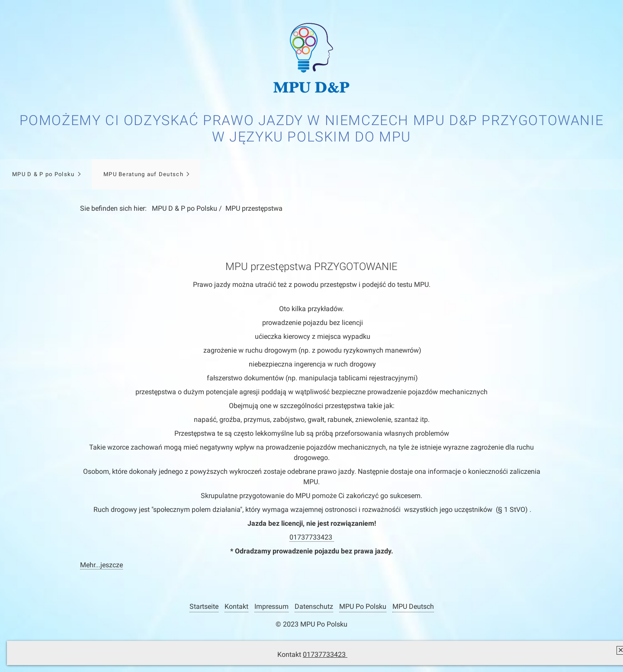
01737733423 (325, 654)
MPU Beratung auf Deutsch (143, 174)
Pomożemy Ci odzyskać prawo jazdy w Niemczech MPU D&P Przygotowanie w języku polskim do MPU (312, 129)
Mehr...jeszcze (101, 565)
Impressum (271, 606)
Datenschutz (314, 606)
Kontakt (236, 606)
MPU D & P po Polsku (43, 174)
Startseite (204, 606)
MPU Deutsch (413, 606)
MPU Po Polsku (363, 606)
